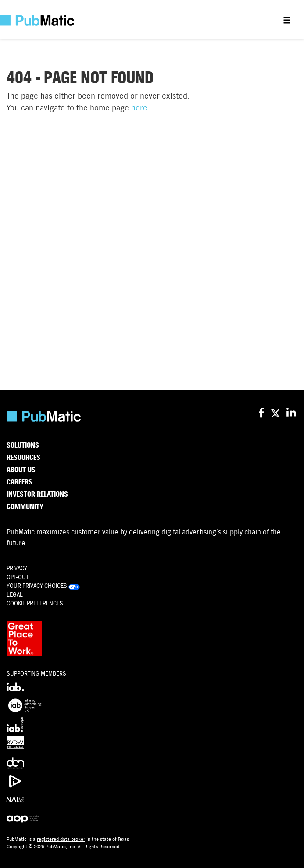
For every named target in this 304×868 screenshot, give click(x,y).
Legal (15, 595)
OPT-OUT (18, 577)
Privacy (17, 568)
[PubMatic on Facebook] (261, 413)
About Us (21, 470)
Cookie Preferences (35, 603)
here (139, 108)
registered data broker (61, 839)
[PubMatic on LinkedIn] (292, 413)
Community (25, 507)
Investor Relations (37, 494)
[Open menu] (287, 20)
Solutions (23, 445)
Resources (23, 458)
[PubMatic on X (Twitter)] (277, 413)
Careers (20, 482)
